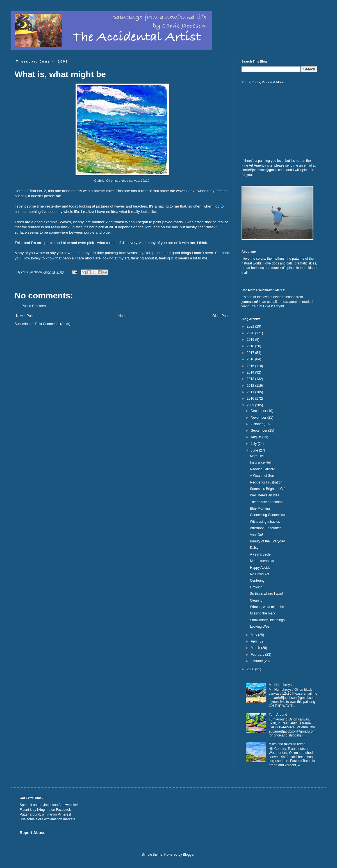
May (254, 635)
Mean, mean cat (262, 561)
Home (123, 316)
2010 (251, 399)
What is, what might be (267, 607)
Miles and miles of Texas (287, 744)
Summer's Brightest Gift (268, 489)
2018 (251, 346)
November (259, 418)
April (255, 641)
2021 (251, 326)
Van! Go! (256, 535)
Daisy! (255, 548)
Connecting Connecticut (268, 515)
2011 (251, 392)
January (257, 661)
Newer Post (25, 316)
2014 (251, 372)
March (256, 648)
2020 (251, 333)
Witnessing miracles (265, 522)
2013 (251, 379)
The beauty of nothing (266, 502)
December (259, 411)
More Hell (257, 456)
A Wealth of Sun (262, 476)
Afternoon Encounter (265, 528)
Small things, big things (267, 620)
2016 (251, 359)
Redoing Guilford (263, 469)
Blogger (189, 855)
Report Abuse (32, 833)
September (259, 430)
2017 (251, 353)
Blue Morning (260, 508)
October (257, 424)
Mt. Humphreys (280, 685)
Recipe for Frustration (266, 482)
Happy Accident (262, 568)
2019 (251, 340)
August (257, 437)
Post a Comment (34, 306)
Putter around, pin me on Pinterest (45, 814)
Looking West (260, 627)
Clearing (256, 600)
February (258, 655)
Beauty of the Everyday (267, 541)
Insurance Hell (261, 462)
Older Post (220, 316)
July (254, 444)
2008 (251, 669)
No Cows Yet (260, 574)
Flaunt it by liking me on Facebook (45, 810)
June (255, 450)
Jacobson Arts (54, 805)
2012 (251, 386)
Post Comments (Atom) (53, 324)
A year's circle (260, 554)
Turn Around (278, 715)
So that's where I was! (266, 594)
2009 (251, 405)
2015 (251, 366)
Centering (257, 581)
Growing (256, 587)
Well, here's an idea (265, 495)
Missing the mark (263, 613)
